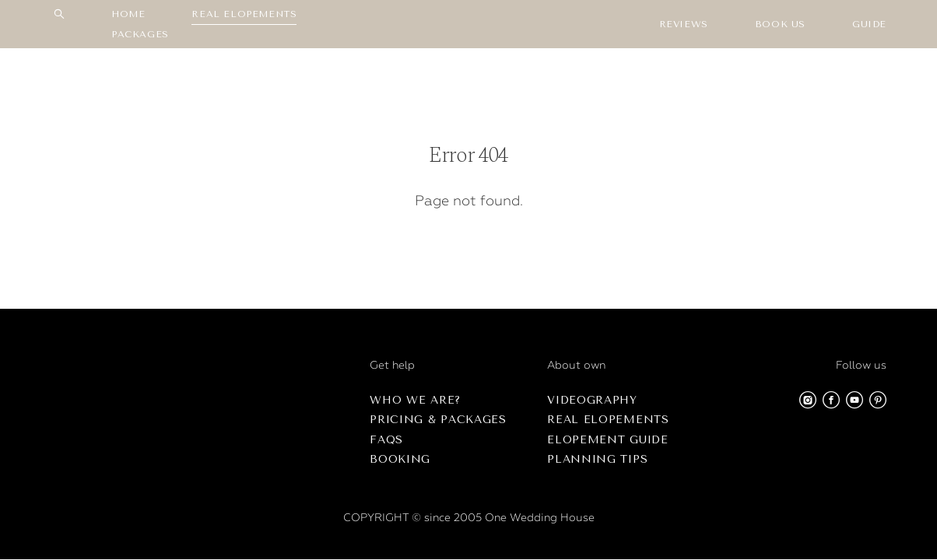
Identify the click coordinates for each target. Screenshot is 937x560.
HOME (128, 14)
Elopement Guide (608, 440)
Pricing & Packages (438, 420)
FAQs (386, 440)
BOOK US (780, 24)
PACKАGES (140, 34)
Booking (400, 459)
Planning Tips (597, 459)
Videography (592, 400)
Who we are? (415, 400)
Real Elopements (608, 420)
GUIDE (869, 24)
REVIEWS (684, 24)
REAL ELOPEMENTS (244, 14)
